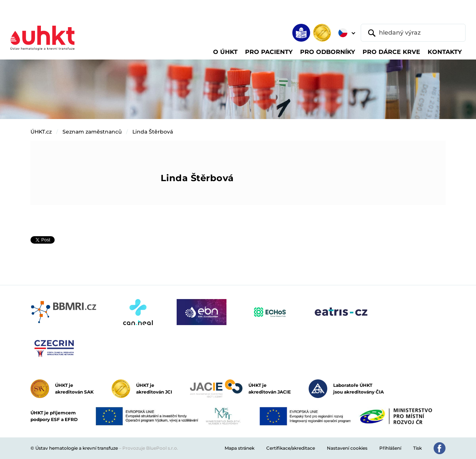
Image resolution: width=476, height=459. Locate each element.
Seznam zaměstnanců (92, 132)
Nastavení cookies (347, 448)
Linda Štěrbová (153, 132)
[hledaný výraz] (413, 33)
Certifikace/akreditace (291, 448)
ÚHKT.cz (41, 132)
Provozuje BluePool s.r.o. (150, 448)
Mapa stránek (239, 448)
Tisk (417, 448)
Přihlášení (390, 448)
